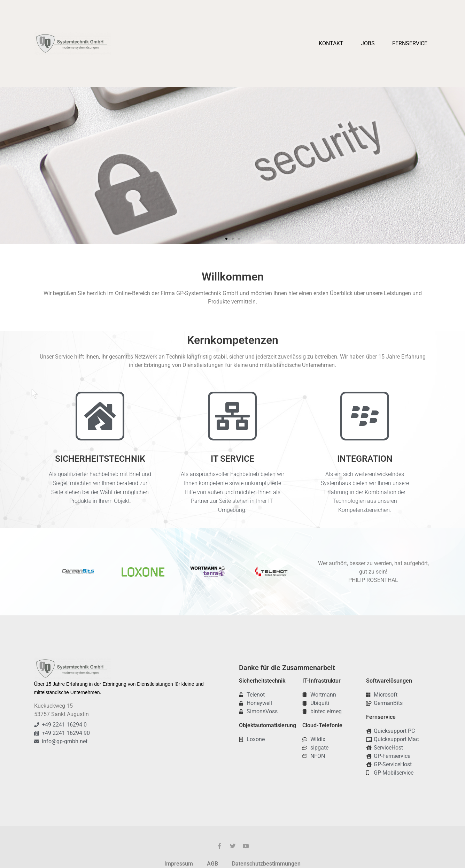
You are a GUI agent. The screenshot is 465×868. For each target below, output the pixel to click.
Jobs (368, 43)
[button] (8, 166)
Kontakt (331, 43)
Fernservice (410, 43)
